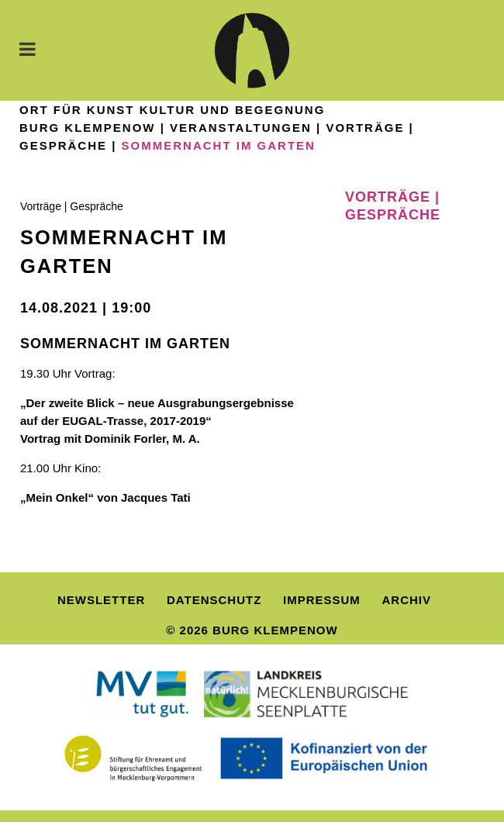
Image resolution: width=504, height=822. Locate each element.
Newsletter (101, 600)
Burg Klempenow (88, 128)
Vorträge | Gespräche (72, 206)
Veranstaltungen (241, 128)
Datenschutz (214, 600)
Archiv (407, 600)
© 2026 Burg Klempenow (252, 630)
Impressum (322, 600)
